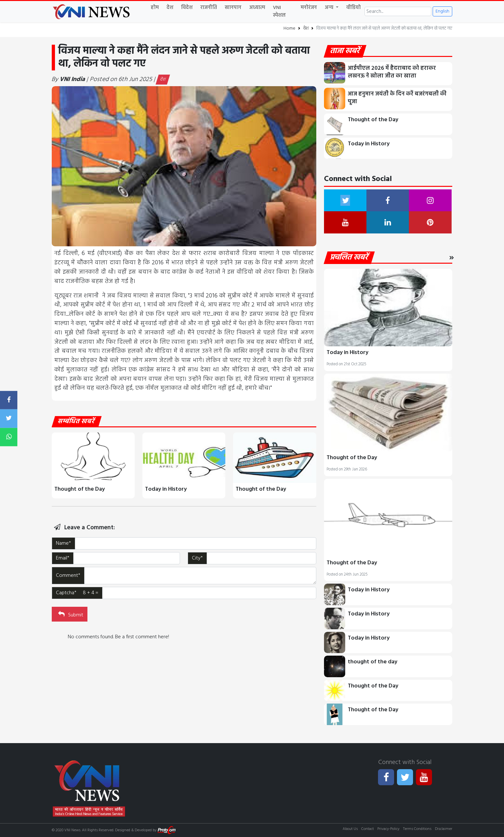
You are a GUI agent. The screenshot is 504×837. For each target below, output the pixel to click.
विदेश (187, 8)
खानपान (233, 8)
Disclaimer (444, 829)
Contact (368, 829)
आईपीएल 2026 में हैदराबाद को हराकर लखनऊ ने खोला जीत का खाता (392, 72)
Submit (70, 614)
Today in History (166, 489)
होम (155, 8)
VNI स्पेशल (279, 12)
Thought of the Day (80, 489)
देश (170, 8)
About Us (350, 829)
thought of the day (373, 662)
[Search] (398, 11)
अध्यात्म (257, 8)
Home (289, 28)
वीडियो (353, 8)
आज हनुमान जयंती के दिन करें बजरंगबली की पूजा (397, 98)
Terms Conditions (417, 829)
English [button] (442, 11)
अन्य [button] (330, 8)
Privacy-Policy (388, 829)
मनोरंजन (309, 8)
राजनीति (209, 8)
